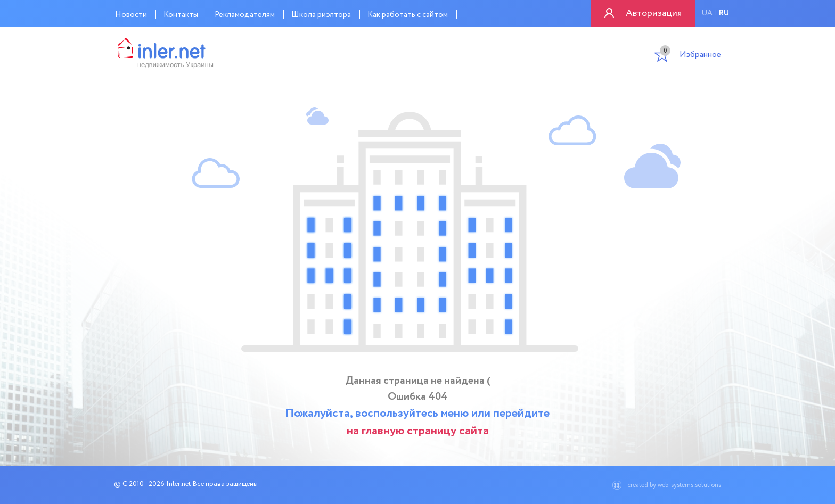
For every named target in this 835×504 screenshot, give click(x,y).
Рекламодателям (245, 15)
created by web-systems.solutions (674, 485)
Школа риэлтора (321, 15)
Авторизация (654, 13)
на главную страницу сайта (418, 431)
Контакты (181, 15)
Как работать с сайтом (408, 15)
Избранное (690, 56)
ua (707, 13)
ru (724, 13)
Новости (131, 15)
